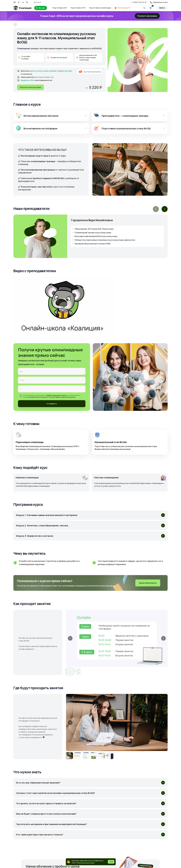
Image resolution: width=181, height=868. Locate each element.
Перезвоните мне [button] (160, 2)
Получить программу (147, 16)
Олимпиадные (23, 48)
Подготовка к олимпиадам (100, 8)
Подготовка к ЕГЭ (60, 8)
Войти (162, 8)
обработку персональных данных (57, 395)
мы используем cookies (86, 863)
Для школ (37, 2)
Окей (111, 862)
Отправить (52, 404)
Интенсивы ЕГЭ (124, 8)
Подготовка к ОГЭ (78, 8)
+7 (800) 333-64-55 (139, 2)
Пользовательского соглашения (38, 397)
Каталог (40, 8)
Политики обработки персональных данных (62, 397)
